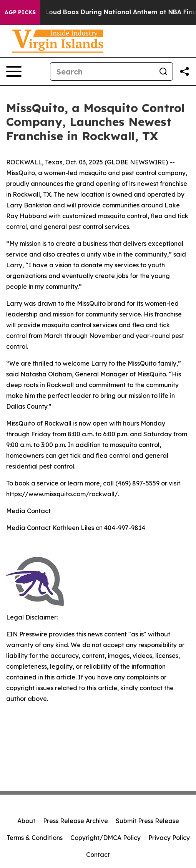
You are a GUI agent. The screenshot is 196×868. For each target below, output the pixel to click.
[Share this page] (184, 71)
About (26, 821)
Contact (98, 855)
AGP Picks (20, 12)
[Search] (102, 71)
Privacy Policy (169, 838)
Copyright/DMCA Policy (105, 838)
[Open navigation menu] (14, 71)
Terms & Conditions (35, 838)
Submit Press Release (147, 821)
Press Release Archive (76, 821)
